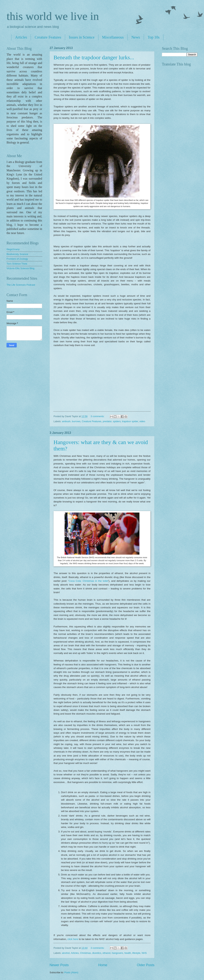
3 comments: (98, 416)
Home (103, 965)
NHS (144, 953)
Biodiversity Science (17, 254)
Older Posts (146, 965)
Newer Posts (59, 965)
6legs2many (13, 249)
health (128, 953)
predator (107, 421)
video (142, 421)
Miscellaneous (113, 37)
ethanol (106, 953)
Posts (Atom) (71, 972)
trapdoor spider (130, 421)
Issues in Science (82, 37)
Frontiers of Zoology (17, 259)
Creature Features (48, 37)
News (136, 37)
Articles (21, 37)
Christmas (86, 953)
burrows (76, 421)
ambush (66, 421)
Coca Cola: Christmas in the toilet (88, 581)
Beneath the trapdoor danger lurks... (94, 57)
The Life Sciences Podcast (21, 285)
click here (73, 939)
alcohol (66, 953)
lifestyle (136, 953)
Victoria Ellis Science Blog (20, 268)
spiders (117, 421)
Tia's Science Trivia (17, 264)
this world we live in (53, 16)
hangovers (117, 953)
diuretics (97, 953)
